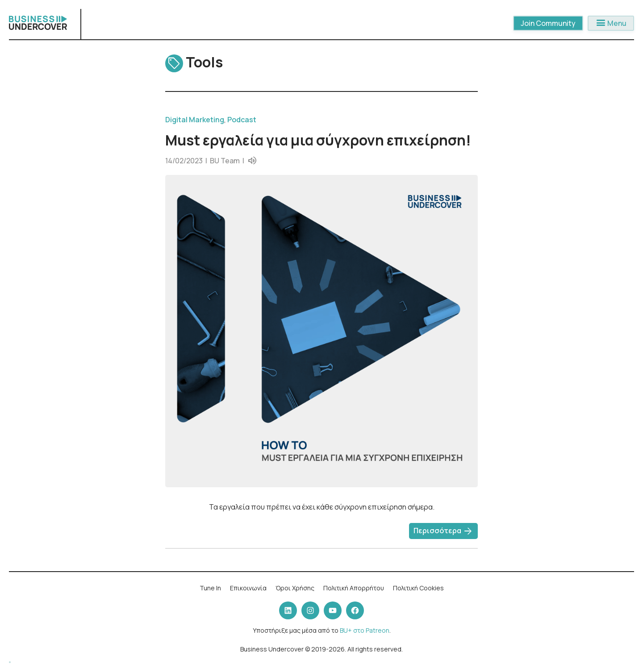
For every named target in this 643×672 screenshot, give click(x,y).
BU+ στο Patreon (365, 630)
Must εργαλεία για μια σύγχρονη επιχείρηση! (318, 140)
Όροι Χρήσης (295, 588)
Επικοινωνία (248, 588)
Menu (611, 23)
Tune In (210, 588)
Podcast (242, 120)
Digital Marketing (195, 120)
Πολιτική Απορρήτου (354, 588)
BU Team (225, 161)
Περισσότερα (443, 531)
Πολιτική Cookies (418, 588)
